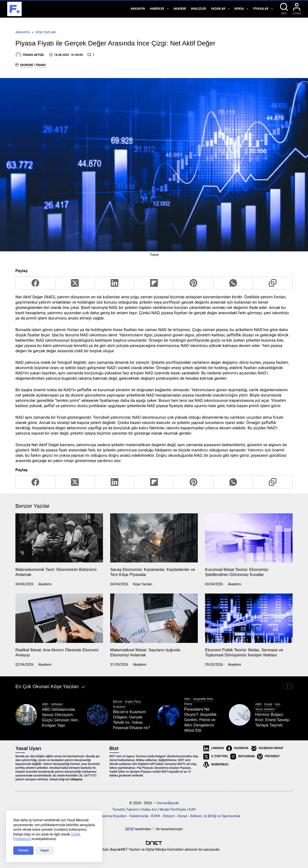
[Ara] (284, 9)
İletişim (169, 816)
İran (277, 704)
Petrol (188, 704)
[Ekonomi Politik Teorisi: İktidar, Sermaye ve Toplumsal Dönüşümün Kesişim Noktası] (249, 618)
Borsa (242, 9)
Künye (183, 816)
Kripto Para (133, 702)
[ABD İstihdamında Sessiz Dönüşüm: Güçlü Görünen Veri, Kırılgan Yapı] (26, 715)
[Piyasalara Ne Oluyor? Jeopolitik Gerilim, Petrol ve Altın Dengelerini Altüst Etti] (168, 715)
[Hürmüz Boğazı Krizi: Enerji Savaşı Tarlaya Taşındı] (240, 715)
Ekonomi (27, 65)
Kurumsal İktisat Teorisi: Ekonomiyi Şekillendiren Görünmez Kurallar (237, 572)
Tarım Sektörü (265, 709)
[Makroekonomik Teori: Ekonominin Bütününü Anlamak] (59, 538)
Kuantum (119, 707)
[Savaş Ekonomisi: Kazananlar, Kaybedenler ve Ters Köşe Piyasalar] (154, 538)
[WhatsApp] (233, 283)
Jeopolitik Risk (203, 699)
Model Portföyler (173, 809)
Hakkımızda (139, 816)
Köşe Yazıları (143, 584)
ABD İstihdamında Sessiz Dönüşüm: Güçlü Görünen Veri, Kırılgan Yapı (60, 717)
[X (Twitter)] (75, 283)
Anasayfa (138, 9)
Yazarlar (221, 9)
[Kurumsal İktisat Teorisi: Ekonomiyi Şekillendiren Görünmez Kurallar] (249, 538)
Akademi (180, 9)
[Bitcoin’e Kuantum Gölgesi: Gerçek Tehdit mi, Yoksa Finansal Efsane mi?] (97, 715)
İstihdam (57, 704)
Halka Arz (149, 809)
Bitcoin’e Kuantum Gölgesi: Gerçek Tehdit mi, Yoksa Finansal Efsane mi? (132, 720)
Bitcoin (118, 702)
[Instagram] (242, 757)
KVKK (156, 816)
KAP (192, 809)
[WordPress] (216, 765)
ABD (45, 704)
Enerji (268, 704)
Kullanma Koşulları (112, 816)
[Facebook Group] (267, 748)
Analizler (198, 9)
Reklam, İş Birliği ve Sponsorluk (215, 816)
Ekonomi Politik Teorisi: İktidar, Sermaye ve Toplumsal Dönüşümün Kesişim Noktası (244, 652)
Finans (41, 65)
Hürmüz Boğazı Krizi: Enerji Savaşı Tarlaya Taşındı (273, 720)
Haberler (160, 9)
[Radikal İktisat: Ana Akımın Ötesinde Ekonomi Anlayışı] (59, 618)
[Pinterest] (194, 283)
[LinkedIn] (115, 283)
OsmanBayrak (168, 803)
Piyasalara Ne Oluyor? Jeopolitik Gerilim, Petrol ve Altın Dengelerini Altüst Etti (200, 720)
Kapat (45, 850)
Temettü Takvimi (125, 809)
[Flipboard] (154, 283)
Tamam (23, 850)
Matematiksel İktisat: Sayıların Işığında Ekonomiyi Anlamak (145, 652)
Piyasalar (264, 9)
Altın (187, 699)
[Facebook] (35, 283)
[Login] (297, 9)
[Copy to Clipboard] (273, 283)
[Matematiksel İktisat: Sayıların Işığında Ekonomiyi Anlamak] (154, 618)
